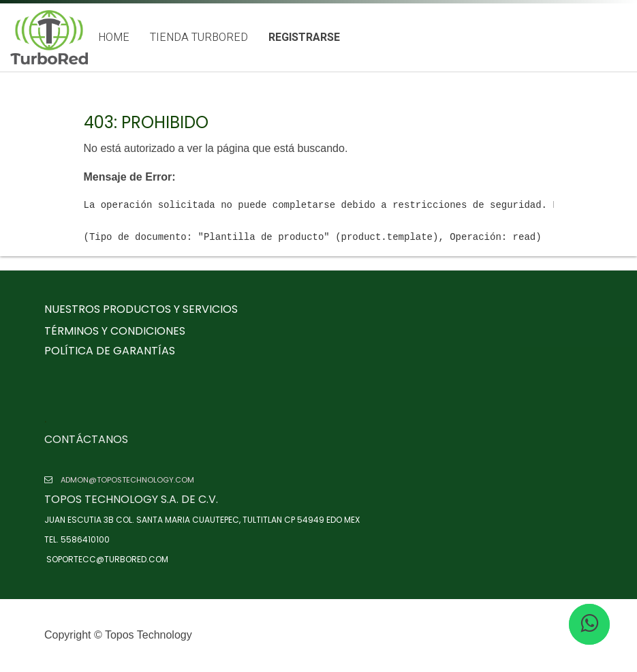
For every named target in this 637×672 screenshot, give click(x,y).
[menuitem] (114, 38)
